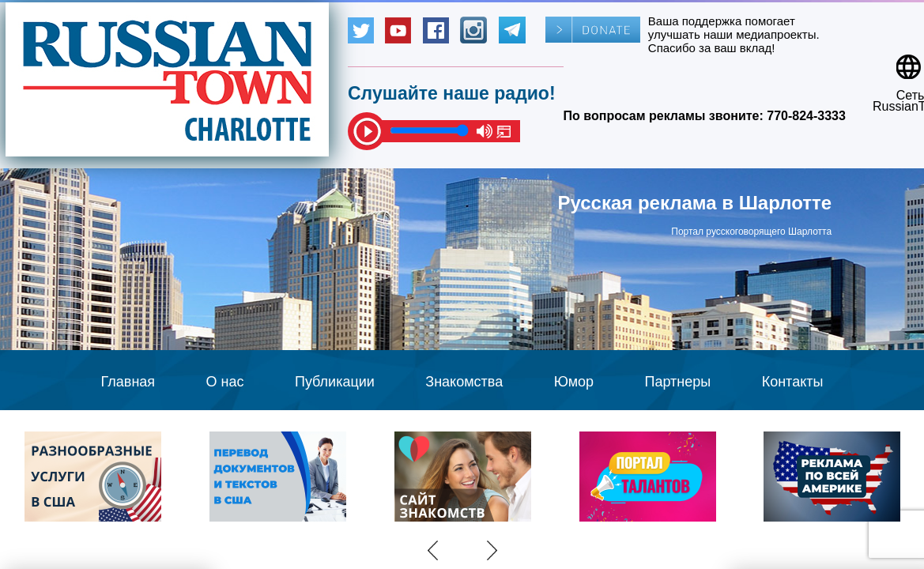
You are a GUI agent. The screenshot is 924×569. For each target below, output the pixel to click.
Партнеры (678, 382)
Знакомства (464, 382)
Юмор (574, 382)
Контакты (793, 382)
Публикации (335, 382)
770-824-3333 (806, 116)
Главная (128, 382)
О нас (225, 382)
